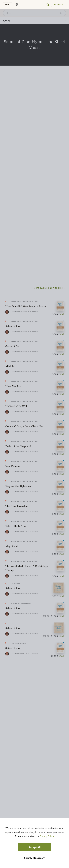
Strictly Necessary (34, 858)
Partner (59, 4)
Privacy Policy (47, 836)
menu (7, 4)
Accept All (35, 847)
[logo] (17, 4)
